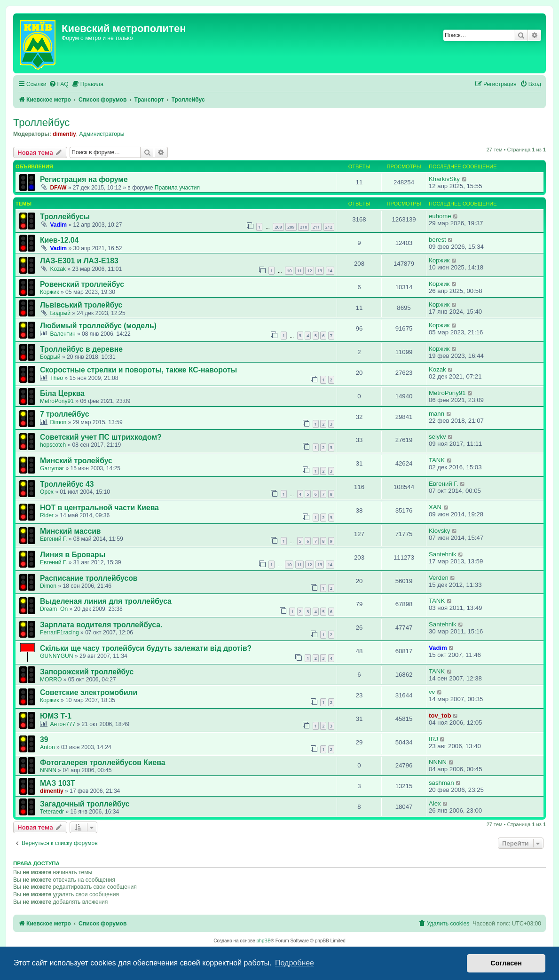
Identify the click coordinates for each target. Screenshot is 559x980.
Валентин (63, 334)
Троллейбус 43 (67, 484)
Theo (56, 378)
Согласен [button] (506, 963)
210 (303, 227)
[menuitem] (59, 84)
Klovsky (439, 531)
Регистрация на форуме (84, 179)
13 (320, 271)
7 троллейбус (64, 414)
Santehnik (443, 554)
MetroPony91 (57, 401)
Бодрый (60, 313)
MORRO (51, 680)
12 (309, 271)
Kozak (58, 269)
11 (299, 271)
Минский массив (71, 531)
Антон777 (63, 724)
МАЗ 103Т (58, 783)
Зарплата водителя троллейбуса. (101, 625)
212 (329, 227)
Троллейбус (41, 122)
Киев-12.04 (59, 240)
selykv (437, 437)
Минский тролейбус (76, 461)
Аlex (435, 803)
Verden (439, 578)
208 (278, 227)
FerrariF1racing (59, 632)
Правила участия (177, 188)
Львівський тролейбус (81, 305)
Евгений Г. (444, 484)
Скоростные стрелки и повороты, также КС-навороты (138, 370)
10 (289, 271)
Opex (47, 492)
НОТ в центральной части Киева (99, 508)
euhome (440, 216)
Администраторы (102, 134)
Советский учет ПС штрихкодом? (101, 437)
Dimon (58, 422)
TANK (437, 460)
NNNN (48, 770)
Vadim (58, 225)
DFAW (58, 188)
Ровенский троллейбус (82, 284)
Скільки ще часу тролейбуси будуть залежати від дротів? (146, 648)
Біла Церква (62, 393)
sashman (441, 783)
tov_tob (440, 715)
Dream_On (54, 609)
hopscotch (53, 445)
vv (432, 692)
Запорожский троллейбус (87, 672)
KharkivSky (444, 179)
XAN (435, 507)
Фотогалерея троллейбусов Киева (103, 763)
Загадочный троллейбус (85, 804)
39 (44, 739)
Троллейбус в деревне (81, 349)
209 (291, 227)
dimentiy (64, 134)
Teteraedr (52, 812)
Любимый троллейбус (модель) (98, 326)
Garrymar (52, 468)
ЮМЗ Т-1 (56, 716)
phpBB (264, 941)
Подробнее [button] (295, 963)
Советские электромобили (89, 692)
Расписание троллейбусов (89, 578)
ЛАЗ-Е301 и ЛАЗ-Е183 (79, 261)
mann (437, 414)
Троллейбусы (65, 217)
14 (330, 271)
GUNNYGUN (57, 656)
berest (437, 240)
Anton (47, 747)
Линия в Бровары (73, 555)
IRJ (433, 739)
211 (316, 227)
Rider (47, 515)
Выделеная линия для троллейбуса (106, 601)
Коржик (439, 260)
